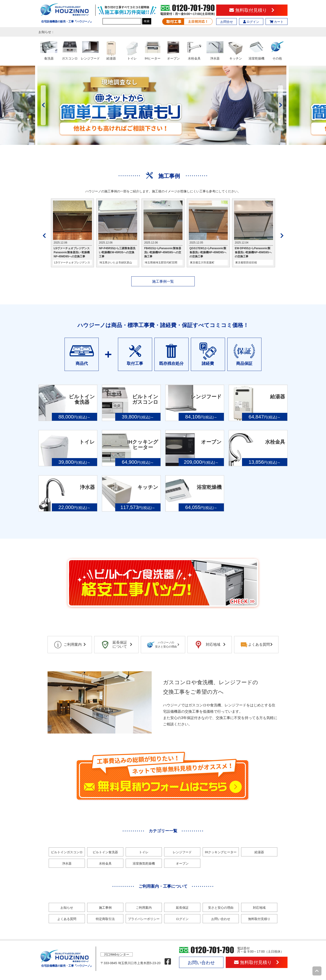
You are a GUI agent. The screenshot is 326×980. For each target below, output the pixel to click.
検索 (147, 21)
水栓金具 (105, 863)
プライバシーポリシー (144, 919)
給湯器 (259, 852)
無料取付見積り (252, 10)
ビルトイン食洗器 (105, 852)
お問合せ (227, 22)
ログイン (251, 22)
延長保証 (182, 908)
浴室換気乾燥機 (144, 863)
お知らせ (67, 908)
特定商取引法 (105, 919)
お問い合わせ (221, 919)
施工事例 (105, 908)
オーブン (182, 863)
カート (277, 22)
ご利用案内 (144, 908)
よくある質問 (67, 919)
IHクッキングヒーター (221, 852)
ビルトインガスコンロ (67, 852)
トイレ (144, 852)
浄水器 (67, 863)
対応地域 (259, 908)
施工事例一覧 (163, 281)
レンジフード (182, 852)
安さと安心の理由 (221, 908)
